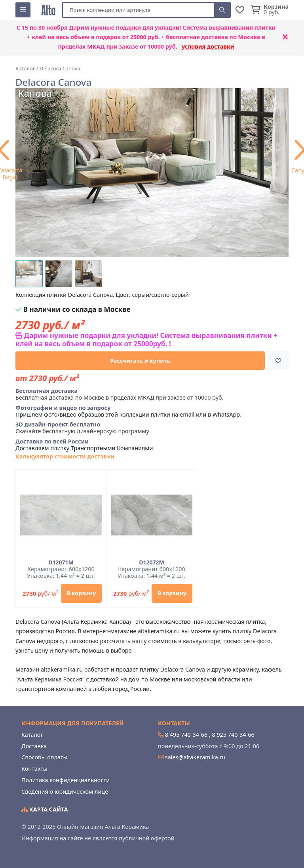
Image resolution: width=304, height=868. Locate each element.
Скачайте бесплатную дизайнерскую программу (82, 428)
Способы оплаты (44, 757)
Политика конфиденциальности (66, 780)
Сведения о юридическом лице (65, 792)
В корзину (81, 593)
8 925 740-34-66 (233, 735)
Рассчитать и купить (140, 361)
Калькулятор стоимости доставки (65, 456)
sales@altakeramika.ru (195, 757)
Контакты (34, 769)
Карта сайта (45, 809)
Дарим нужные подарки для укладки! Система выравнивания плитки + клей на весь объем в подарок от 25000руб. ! (146, 340)
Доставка (34, 746)
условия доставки (208, 46)
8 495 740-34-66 (186, 735)
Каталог (32, 735)
